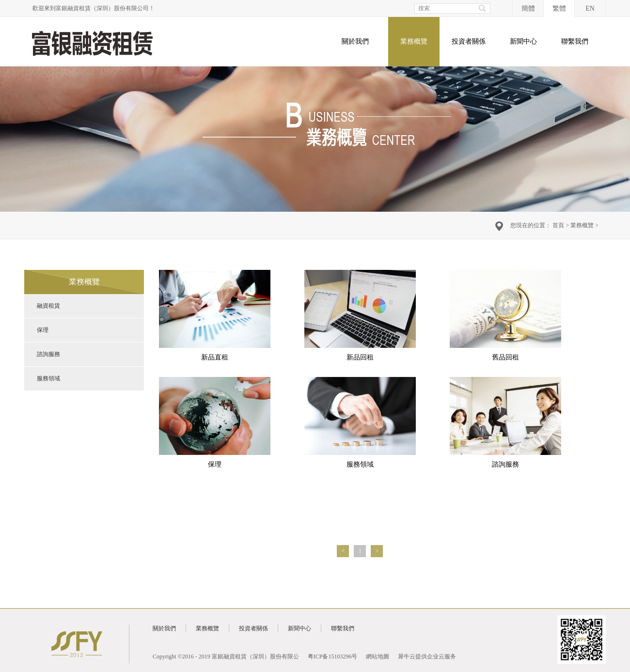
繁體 (559, 8)
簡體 (528, 8)
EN (590, 8)
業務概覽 (582, 225)
